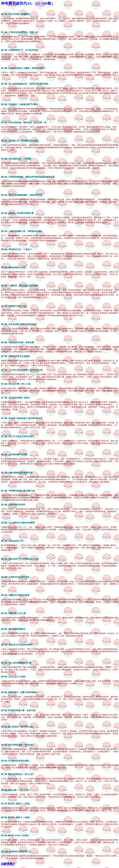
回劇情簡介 (8, 864)
